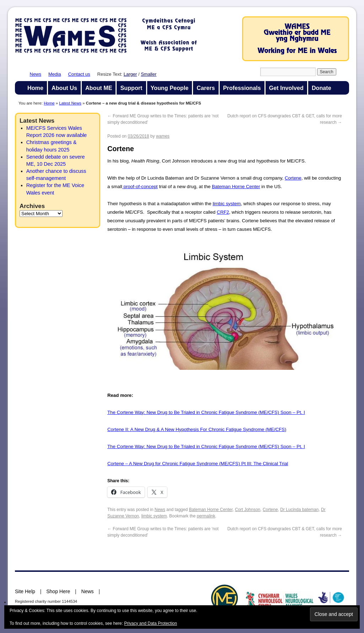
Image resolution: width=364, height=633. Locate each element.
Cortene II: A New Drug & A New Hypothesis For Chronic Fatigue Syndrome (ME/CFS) (197, 429)
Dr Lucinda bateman (299, 510)
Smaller (149, 74)
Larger (130, 74)
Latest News (70, 103)
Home (35, 88)
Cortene (293, 178)
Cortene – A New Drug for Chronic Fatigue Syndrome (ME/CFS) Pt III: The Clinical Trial (198, 464)
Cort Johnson (248, 510)
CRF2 (223, 212)
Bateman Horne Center (236, 187)
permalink (206, 516)
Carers (206, 88)
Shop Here (58, 591)
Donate (322, 88)
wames (163, 136)
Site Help (25, 591)
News (36, 74)
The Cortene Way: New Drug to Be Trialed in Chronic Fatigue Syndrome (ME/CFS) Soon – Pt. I (206, 412)
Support (131, 88)
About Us (64, 88)
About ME (99, 88)
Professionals (242, 88)
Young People (170, 88)
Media (55, 74)
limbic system (227, 204)
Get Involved (286, 88)
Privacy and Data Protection (151, 623)
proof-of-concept (140, 187)
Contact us (79, 74)
